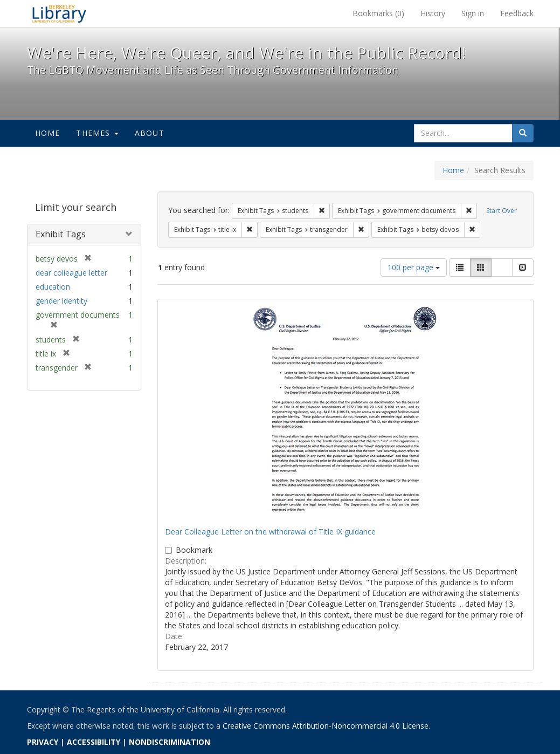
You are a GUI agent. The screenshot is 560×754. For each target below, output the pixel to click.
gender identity (61, 301)
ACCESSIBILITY (94, 742)
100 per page (414, 267)
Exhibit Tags (61, 234)
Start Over (502, 211)
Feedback (517, 13)
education (53, 287)
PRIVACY (43, 742)
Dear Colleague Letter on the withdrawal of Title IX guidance (270, 532)
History (433, 13)
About (150, 133)
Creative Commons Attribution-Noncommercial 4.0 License (326, 726)
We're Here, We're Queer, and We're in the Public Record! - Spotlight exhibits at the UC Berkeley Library (59, 13)
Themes (97, 133)
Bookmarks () (378, 13)
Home (48, 133)
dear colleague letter (71, 273)
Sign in (473, 13)
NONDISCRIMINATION (170, 742)
